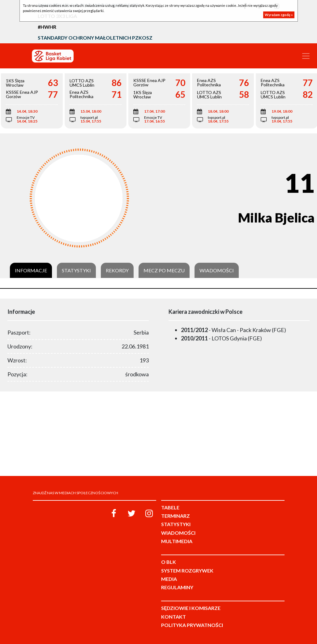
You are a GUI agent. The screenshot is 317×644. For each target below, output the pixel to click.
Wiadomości (217, 270)
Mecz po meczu (164, 270)
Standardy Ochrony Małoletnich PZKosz (95, 38)
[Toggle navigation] (306, 56)
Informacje (31, 270)
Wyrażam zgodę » (279, 15)
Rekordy (117, 270)
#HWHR (47, 27)
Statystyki (76, 270)
